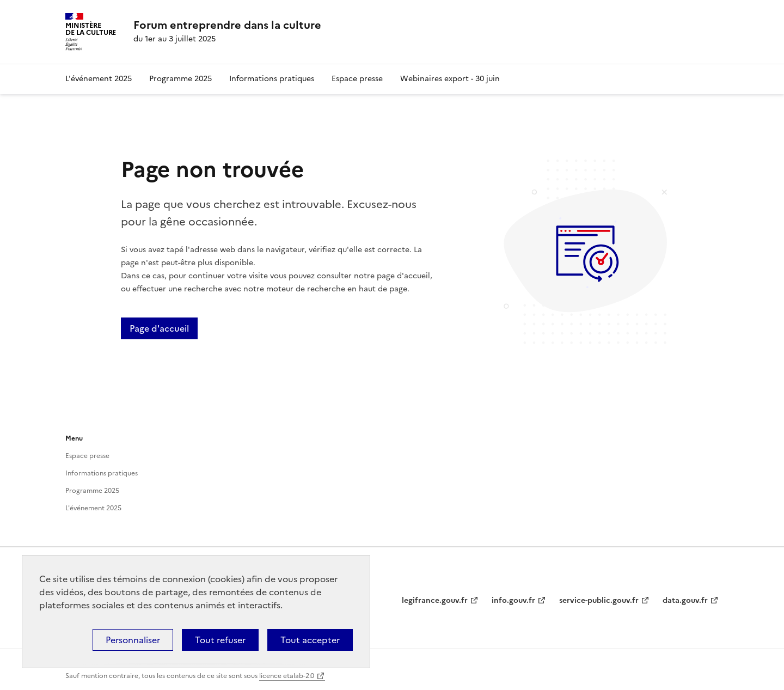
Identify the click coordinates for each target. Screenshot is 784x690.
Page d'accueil (159, 328)
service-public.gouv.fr (599, 600)
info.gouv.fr (513, 600)
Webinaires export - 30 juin (450, 79)
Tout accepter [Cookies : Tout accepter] (310, 640)
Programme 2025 (180, 79)
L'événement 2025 (99, 79)
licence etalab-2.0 (287, 676)
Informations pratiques (272, 79)
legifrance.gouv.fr (435, 600)
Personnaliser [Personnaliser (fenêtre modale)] (133, 640)
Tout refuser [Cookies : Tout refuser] (220, 640)
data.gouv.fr (685, 600)
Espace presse (357, 79)
